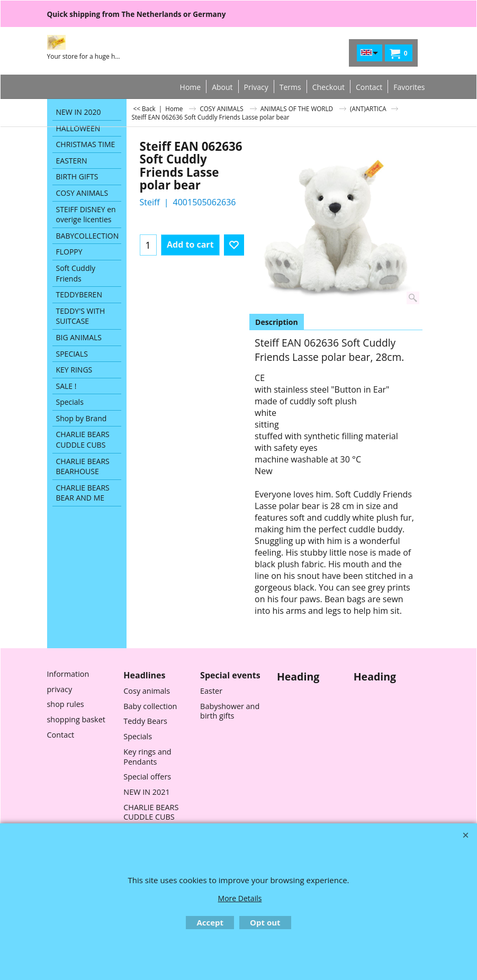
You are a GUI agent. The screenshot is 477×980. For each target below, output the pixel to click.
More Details (240, 898)
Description (277, 322)
